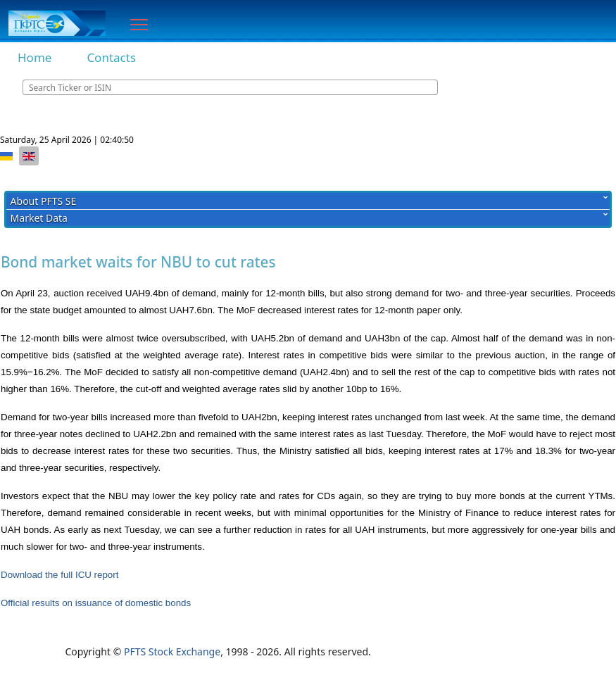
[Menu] (139, 25)
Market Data (39, 218)
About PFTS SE (44, 201)
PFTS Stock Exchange (172, 651)
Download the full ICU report (59, 575)
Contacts (111, 57)
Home (34, 57)
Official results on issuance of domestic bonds (96, 603)
